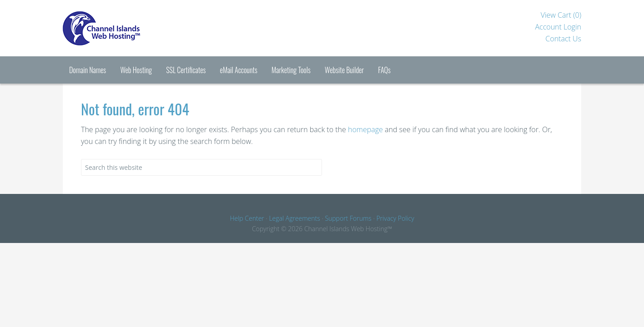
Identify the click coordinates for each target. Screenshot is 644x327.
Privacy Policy (395, 218)
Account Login (558, 27)
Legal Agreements (294, 218)
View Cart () (561, 15)
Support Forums (348, 218)
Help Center (247, 218)
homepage (365, 129)
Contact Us (563, 39)
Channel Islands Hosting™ (136, 28)
